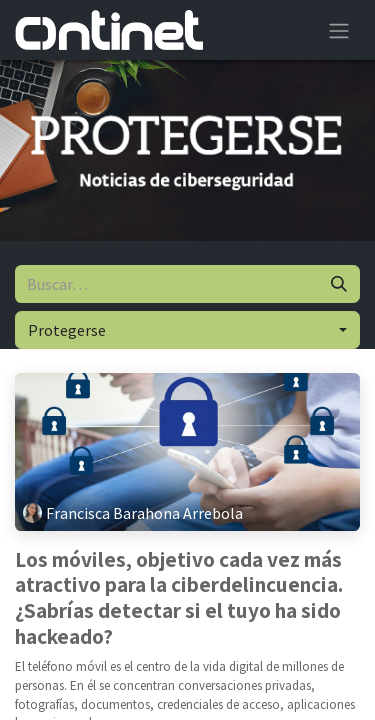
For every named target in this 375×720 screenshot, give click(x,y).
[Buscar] (339, 284)
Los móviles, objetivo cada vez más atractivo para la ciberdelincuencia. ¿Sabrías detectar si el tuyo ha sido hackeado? (179, 598)
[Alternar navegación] (339, 30)
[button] (187, 330)
